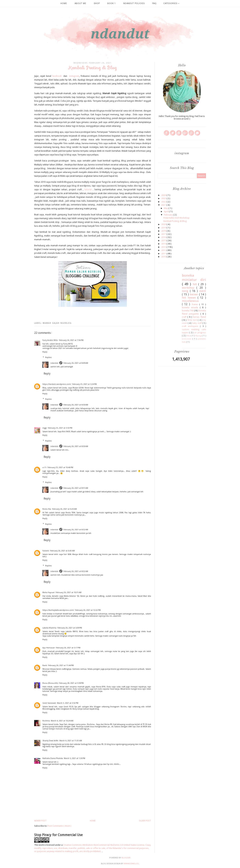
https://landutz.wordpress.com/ (57, 384)
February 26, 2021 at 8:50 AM (76, 405)
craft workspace (191, 326)
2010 (164, 257)
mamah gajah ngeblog (57, 323)
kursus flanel (200, 317)
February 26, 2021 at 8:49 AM (76, 363)
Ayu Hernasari (49, 648)
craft (185, 317)
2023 (164, 198)
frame (196, 304)
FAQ (154, 3)
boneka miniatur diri (194, 278)
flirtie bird (193, 320)
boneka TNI (188, 311)
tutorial (88, 189)
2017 (164, 234)
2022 (164, 202)
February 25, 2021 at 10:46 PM (60, 467)
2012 (164, 250)
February (169, 215)
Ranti (45, 665)
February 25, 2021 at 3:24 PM (84, 384)
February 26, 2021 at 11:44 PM (61, 665)
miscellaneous (190, 301)
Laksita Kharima (49, 628)
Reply (45, 352)
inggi (45, 428)
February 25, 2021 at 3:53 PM (60, 428)
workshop (189, 288)
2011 (164, 254)
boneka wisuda (191, 307)
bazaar (194, 294)
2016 (164, 237)
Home (64, 3)
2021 (164, 205)
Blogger (126, 858)
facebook (57, 76)
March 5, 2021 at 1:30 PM (75, 758)
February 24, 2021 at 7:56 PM (71, 340)
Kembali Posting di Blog (175, 221)
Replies (48, 357)
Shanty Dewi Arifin (50, 741)
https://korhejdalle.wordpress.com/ (58, 610)
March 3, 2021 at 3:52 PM (68, 703)
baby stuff (197, 323)
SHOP (97, 3)
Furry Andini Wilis (50, 340)
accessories (187, 339)
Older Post (145, 821)
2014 (164, 244)
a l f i (44, 467)
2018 (164, 231)
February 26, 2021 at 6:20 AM (64, 509)
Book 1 (112, 3)
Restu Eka (47, 509)
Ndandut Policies (134, 3)
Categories (171, 3)
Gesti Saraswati (49, 703)
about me (80, 3)
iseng (186, 291)
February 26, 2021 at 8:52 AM (76, 530)
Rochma (46, 721)
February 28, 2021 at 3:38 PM (71, 683)
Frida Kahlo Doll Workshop (176, 218)
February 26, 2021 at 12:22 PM (88, 610)
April (166, 211)
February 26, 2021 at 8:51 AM (76, 488)
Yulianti (46, 551)
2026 (164, 195)
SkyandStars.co (131, 864)
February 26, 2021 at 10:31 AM (69, 592)
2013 (164, 247)
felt (196, 284)
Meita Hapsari (49, 592)
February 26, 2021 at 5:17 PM (68, 648)
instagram (74, 76)
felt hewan (190, 298)
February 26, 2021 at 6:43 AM (62, 551)
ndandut (54, 363)
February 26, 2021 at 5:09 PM (70, 628)
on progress (200, 333)
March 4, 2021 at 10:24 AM (62, 721)
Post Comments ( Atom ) (59, 826)
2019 (164, 228)
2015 (164, 240)
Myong (199, 336)
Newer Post (40, 821)
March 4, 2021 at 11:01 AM (71, 741)
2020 (164, 224)
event (203, 291)
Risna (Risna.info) (50, 683)
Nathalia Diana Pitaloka (53, 758)
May (166, 208)
